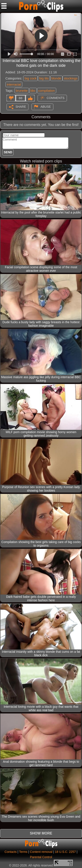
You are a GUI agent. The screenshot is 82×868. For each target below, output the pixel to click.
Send (8, 152)
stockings (71, 78)
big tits (44, 78)
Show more (41, 833)
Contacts (11, 852)
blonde (56, 78)
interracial (14, 84)
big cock (31, 78)
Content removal (41, 852)
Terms (23, 852)
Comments (56, 98)
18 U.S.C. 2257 (65, 852)
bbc (33, 91)
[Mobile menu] (4, 6)
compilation (47, 91)
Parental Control (41, 857)
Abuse (46, 106)
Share (21, 106)
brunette (22, 91)
